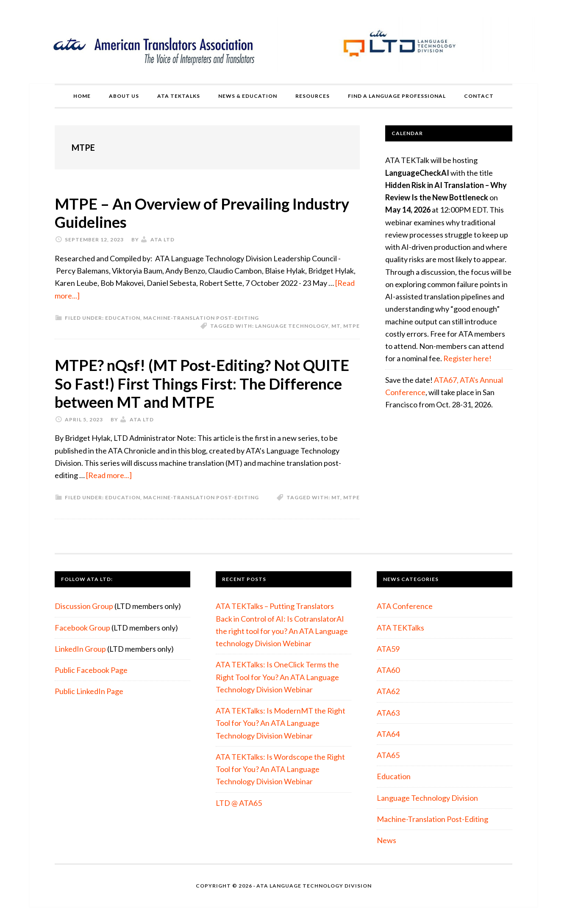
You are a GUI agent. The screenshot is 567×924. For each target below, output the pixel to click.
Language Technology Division (427, 798)
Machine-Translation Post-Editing (201, 318)
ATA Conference (405, 606)
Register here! (467, 358)
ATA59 (388, 649)
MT (336, 326)
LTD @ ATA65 (239, 803)
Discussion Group (84, 606)
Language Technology (292, 326)
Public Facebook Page (91, 670)
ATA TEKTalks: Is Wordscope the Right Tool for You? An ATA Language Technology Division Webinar (280, 769)
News (386, 840)
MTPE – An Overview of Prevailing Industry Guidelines (202, 213)
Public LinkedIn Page (89, 691)
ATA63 (388, 713)
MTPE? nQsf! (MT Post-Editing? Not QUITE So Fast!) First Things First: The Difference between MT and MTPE (202, 383)
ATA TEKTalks (400, 628)
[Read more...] (109, 475)
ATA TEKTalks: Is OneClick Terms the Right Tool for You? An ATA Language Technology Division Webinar (277, 677)
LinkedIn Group (80, 649)
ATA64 (388, 734)
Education (123, 318)
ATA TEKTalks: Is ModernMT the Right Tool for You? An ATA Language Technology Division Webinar (281, 723)
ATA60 (388, 670)
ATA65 (388, 755)
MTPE (352, 326)
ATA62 (388, 691)
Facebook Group (82, 628)
